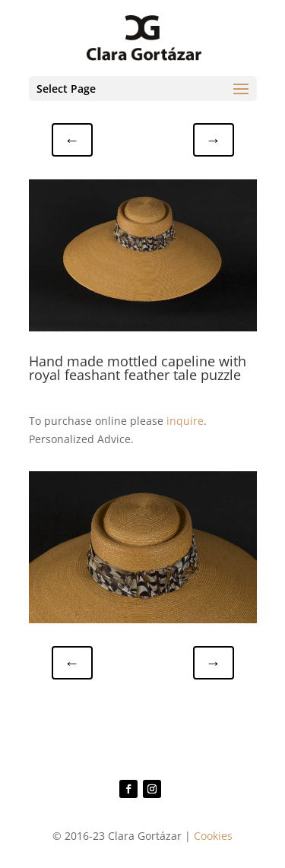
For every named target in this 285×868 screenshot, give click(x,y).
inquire (185, 421)
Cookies (213, 836)
